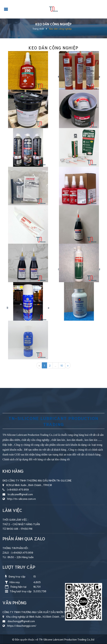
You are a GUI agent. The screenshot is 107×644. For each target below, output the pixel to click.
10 (62, 365)
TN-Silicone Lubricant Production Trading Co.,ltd (67, 639)
